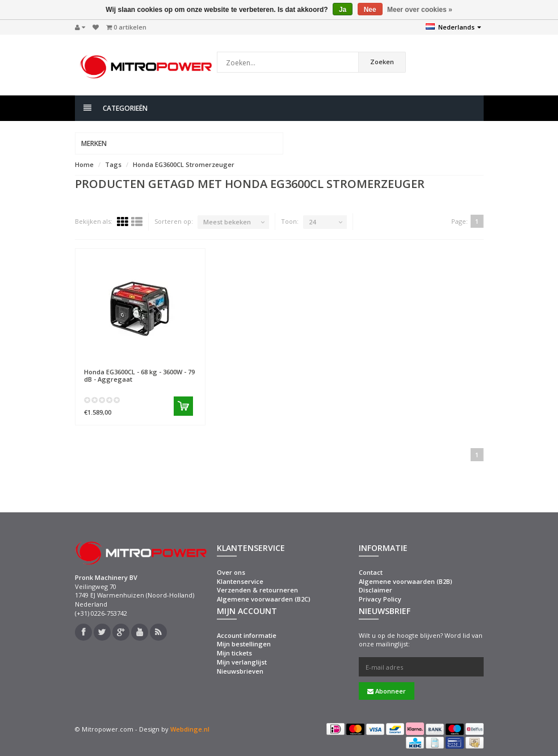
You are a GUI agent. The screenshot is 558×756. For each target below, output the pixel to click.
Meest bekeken (227, 222)
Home (84, 164)
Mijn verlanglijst (242, 662)
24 (312, 222)
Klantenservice (240, 581)
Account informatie (247, 635)
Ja (343, 10)
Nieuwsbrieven (240, 671)
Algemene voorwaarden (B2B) (406, 581)
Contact (371, 572)
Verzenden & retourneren (257, 590)
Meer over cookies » (420, 10)
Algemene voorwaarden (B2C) (264, 599)
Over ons (231, 572)
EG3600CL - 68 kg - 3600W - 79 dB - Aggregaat (139, 375)
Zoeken (382, 62)
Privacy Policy (380, 599)
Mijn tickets (234, 653)
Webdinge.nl (190, 729)
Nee (370, 10)
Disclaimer (376, 590)
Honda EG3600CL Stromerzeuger (184, 164)
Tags (113, 164)
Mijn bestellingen (244, 644)
